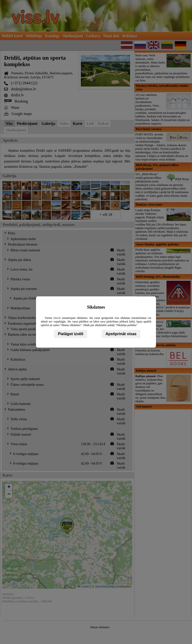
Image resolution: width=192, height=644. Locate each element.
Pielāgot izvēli (71, 334)
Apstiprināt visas (121, 334)
